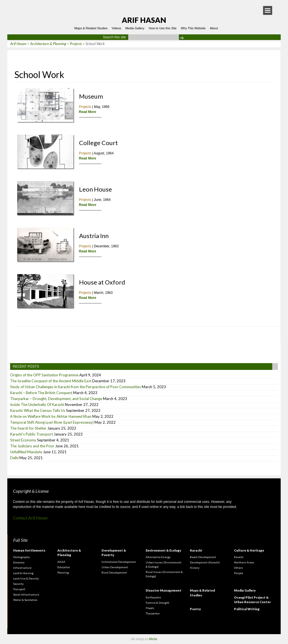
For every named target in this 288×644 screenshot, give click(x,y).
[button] (268, 10)
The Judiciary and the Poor (32, 446)
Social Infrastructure (26, 594)
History (195, 568)
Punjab (238, 573)
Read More (88, 112)
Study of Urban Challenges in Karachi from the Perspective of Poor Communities (76, 387)
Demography (22, 557)
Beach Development (203, 557)
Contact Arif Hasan (30, 518)
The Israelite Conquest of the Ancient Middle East (51, 381)
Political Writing (247, 609)
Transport (19, 589)
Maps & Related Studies (91, 28)
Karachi (196, 550)
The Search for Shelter (28, 428)
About (214, 28)
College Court (98, 143)
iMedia (153, 639)
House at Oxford (102, 282)
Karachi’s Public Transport (31, 434)
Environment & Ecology (163, 550)
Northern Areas (244, 562)
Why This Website (193, 28)
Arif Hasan (144, 20)
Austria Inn (94, 236)
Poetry (195, 609)
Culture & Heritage (249, 550)
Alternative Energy (158, 557)
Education (64, 567)
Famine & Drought (157, 603)
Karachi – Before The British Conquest (41, 393)
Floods (150, 608)
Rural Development (114, 572)
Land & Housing (23, 573)
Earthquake (153, 597)
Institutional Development (119, 562)
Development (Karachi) (205, 562)
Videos (116, 28)
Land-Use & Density (26, 578)
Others (238, 568)
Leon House (95, 189)
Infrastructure (22, 568)
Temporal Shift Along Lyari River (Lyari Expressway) (52, 422)
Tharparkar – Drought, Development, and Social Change (56, 399)
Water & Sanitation (25, 600)
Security (18, 584)
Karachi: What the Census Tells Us (38, 410)
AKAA (61, 562)
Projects (85, 107)
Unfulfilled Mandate (26, 452)
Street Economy (23, 440)
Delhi (14, 458)
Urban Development (115, 567)
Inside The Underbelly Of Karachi (37, 405)
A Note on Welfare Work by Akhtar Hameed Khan (51, 416)
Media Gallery (135, 28)
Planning (63, 572)
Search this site (114, 37)
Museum (91, 96)
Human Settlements (29, 550)
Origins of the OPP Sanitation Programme (44, 375)
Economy (19, 562)
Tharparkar (153, 613)
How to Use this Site (163, 28)
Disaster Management (164, 590)
